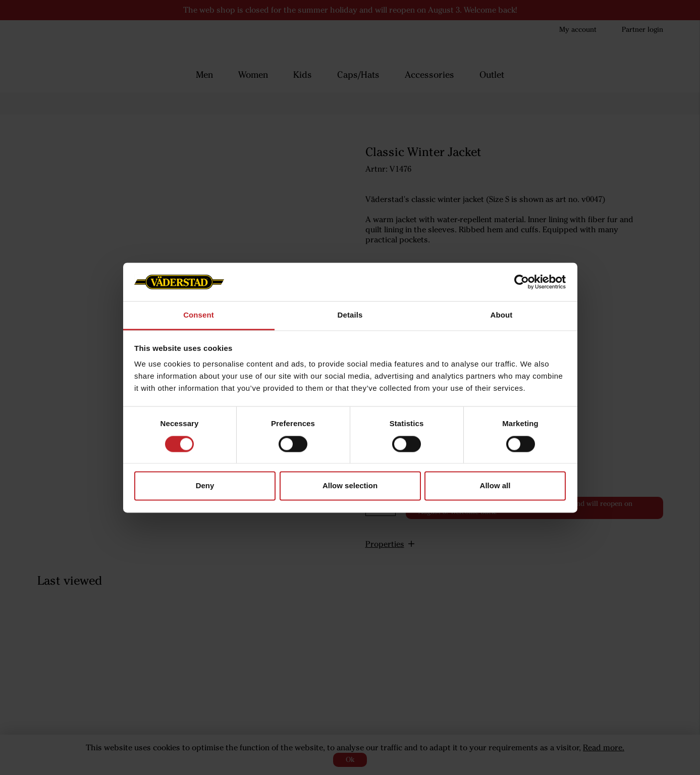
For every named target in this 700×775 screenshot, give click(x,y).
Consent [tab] (199, 315)
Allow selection (350, 486)
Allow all (495, 486)
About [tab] (502, 315)
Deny (205, 486)
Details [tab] (350, 315)
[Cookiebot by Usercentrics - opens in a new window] (522, 282)
